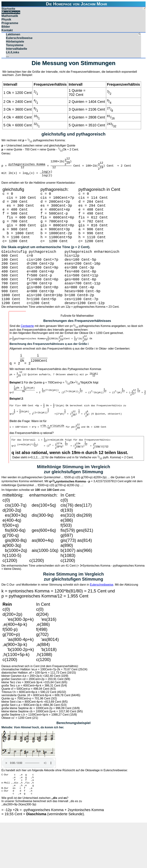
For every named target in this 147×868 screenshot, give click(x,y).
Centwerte (27, 350)
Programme (10, 23)
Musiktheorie (11, 12)
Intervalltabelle (17, 49)
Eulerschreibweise (19, 38)
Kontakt (7, 30)
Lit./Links (13, 52)
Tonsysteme (15, 45)
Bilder (6, 27)
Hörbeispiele (15, 42)
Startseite (8, 9)
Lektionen (13, 34)
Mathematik (10, 16)
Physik (6, 19)
